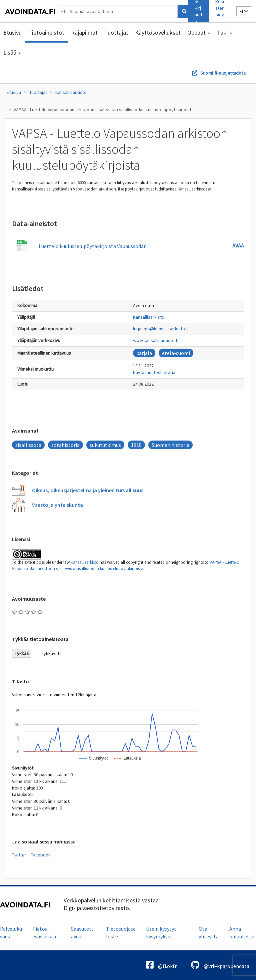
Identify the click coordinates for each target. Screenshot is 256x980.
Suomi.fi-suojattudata (223, 73)
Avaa (238, 245)
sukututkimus (105, 445)
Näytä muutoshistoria (154, 372)
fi (244, 11)
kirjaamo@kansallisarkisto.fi (161, 329)
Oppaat (199, 32)
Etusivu (12, 32)
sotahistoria (65, 445)
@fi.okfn (162, 965)
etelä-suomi (176, 353)
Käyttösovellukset (158, 32)
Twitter (19, 855)
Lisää (12, 52)
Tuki (225, 32)
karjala (144, 353)
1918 (136, 445)
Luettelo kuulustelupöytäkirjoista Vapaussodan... (94, 246)
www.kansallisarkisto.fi (156, 340)
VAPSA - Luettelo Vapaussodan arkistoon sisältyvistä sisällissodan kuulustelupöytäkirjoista (104, 110)
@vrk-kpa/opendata (220, 965)
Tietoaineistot (46, 32)
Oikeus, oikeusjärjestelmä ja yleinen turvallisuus (88, 490)
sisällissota (28, 445)
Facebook (41, 855)
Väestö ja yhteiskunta (57, 505)
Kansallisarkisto (71, 92)
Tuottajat (116, 32)
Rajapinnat (84, 32)
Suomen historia (170, 445)
